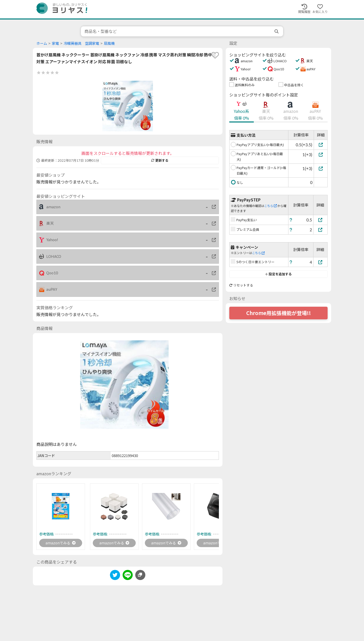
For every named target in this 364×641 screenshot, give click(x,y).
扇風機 (109, 43)
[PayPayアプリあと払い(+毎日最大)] (321, 154)
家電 (55, 43)
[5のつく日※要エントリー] (321, 262)
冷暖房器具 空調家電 (81, 43)
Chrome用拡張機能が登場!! (279, 313)
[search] (277, 31)
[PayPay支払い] (321, 220)
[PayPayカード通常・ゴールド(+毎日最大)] (321, 168)
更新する (160, 160)
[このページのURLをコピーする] (140, 576)
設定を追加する (278, 274)
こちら (270, 206)
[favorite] (215, 55)
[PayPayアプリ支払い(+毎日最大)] (321, 145)
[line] (128, 577)
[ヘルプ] (291, 220)
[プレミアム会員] (321, 230)
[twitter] (115, 577)
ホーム (42, 43)
